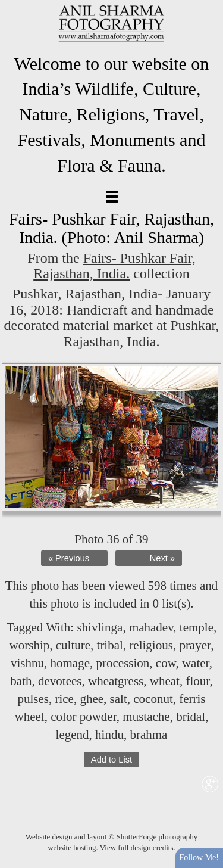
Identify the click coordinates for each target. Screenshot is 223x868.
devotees (60, 681)
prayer (195, 645)
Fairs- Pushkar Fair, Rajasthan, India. (114, 266)
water (196, 663)
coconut (153, 699)
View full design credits (137, 847)
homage (70, 663)
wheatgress (116, 681)
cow (166, 663)
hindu (109, 735)
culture (73, 645)
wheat (165, 681)
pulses (33, 699)
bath (21, 681)
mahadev (151, 627)
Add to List (111, 760)
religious (151, 645)
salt (119, 699)
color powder (84, 717)
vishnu (27, 663)
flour (197, 681)
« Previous (69, 558)
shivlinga (100, 627)
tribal (110, 645)
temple (197, 627)
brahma (148, 735)
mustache (146, 717)
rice (64, 699)
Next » (162, 558)
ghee (92, 699)
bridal (191, 717)
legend (73, 735)
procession (123, 663)
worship (30, 645)
